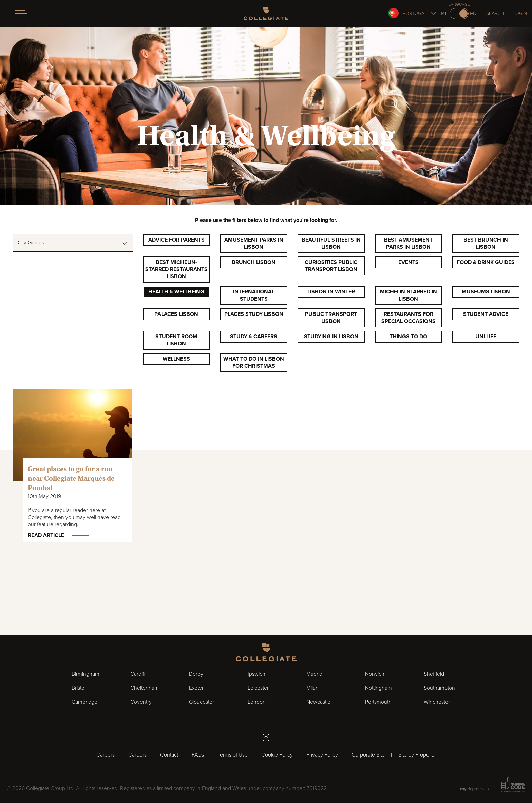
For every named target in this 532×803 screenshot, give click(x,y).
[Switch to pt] (459, 14)
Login (520, 13)
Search (495, 13)
